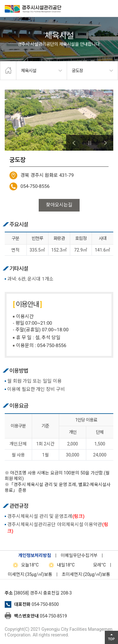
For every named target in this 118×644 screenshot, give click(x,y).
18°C (24, 565)
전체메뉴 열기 (110, 8)
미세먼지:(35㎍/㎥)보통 (30, 574)
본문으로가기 (14, 0)
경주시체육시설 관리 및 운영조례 (46, 516)
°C (94, 565)
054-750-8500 (45, 604)
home (8, 71)
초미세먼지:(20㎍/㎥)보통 (86, 574)
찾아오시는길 (59, 205)
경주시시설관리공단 (33, 9)
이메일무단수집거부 (79, 555)
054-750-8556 (35, 186)
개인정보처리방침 (35, 555)
